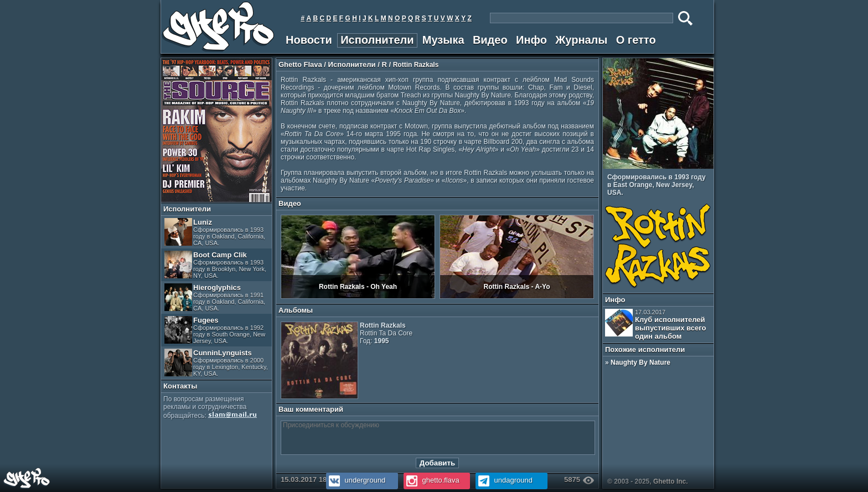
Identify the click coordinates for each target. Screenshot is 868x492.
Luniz (215, 232)
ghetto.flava (432, 480)
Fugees (215, 330)
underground (356, 480)
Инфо (531, 40)
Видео (490, 40)
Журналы (581, 40)
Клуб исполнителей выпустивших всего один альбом (655, 325)
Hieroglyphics (215, 297)
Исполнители (377, 40)
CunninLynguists (216, 363)
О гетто (636, 40)
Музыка (443, 40)
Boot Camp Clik (215, 265)
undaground (504, 480)
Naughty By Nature (640, 362)
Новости (309, 40)
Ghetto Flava (300, 64)
